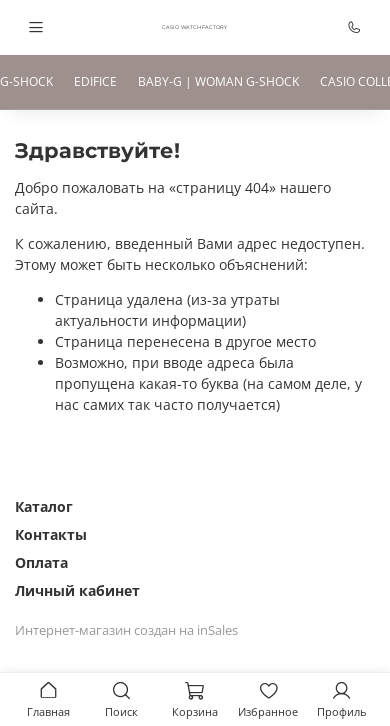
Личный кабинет (77, 590)
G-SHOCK (26, 81)
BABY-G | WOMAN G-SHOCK (218, 81)
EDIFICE (95, 81)
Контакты (51, 534)
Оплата (41, 562)
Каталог (44, 506)
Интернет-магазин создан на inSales (126, 630)
